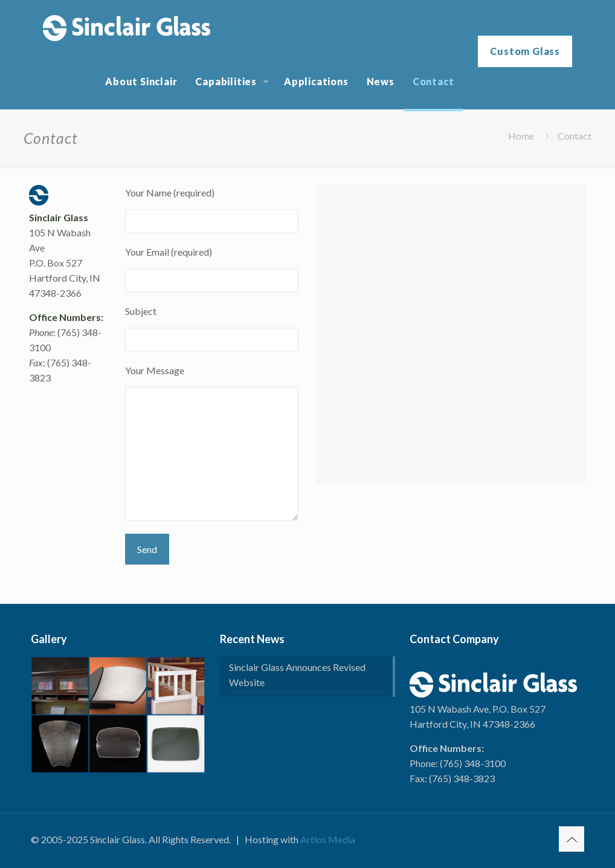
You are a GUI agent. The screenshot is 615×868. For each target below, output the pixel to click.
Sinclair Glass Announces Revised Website (297, 675)
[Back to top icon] (572, 839)
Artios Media (328, 839)
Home (521, 136)
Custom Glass (525, 51)
